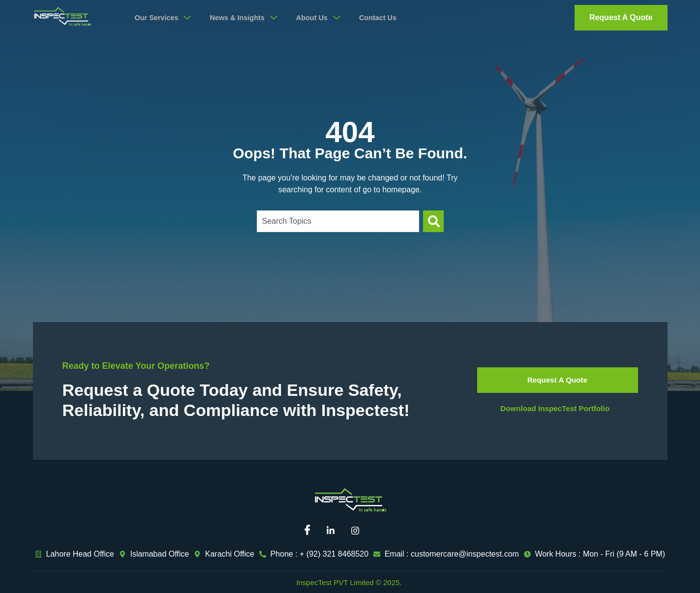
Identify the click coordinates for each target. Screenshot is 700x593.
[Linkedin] (334, 531)
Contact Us (389, 18)
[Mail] (383, 531)
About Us (328, 18)
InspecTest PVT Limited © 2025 (348, 582)
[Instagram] (359, 531)
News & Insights (250, 18)
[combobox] (338, 221)
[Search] (433, 221)
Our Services (166, 18)
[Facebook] (310, 531)
